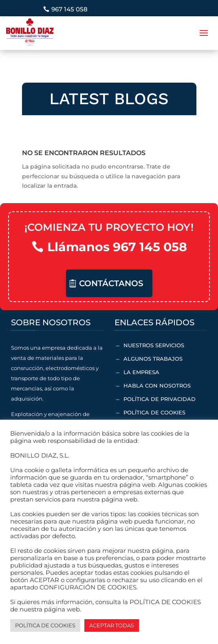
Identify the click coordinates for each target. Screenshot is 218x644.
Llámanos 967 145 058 (117, 247)
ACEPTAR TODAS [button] (112, 625)
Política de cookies (154, 412)
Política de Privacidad (160, 399)
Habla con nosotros (157, 386)
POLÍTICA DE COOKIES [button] (45, 625)
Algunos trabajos (153, 359)
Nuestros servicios (154, 345)
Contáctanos (111, 283)
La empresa (141, 372)
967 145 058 (69, 9)
